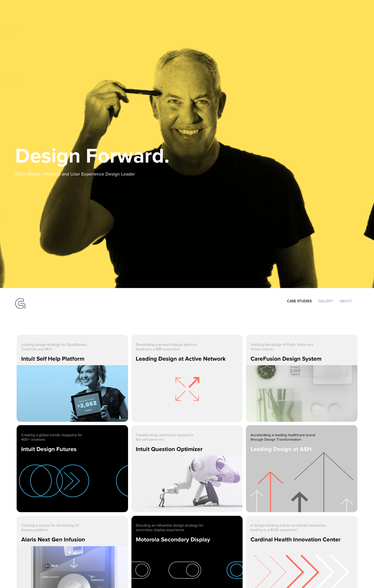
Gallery (326, 301)
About (346, 301)
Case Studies (299, 301)
